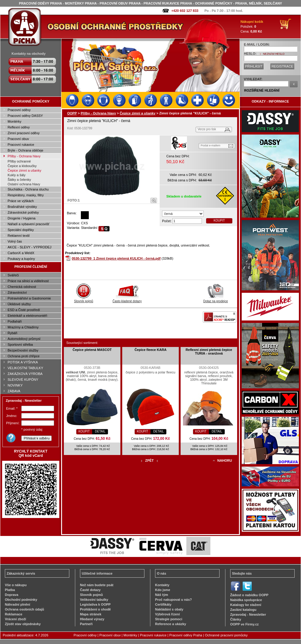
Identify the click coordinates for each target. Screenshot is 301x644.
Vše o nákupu (16, 585)
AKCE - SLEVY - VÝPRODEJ (29, 247)
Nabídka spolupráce (246, 600)
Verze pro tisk (207, 129)
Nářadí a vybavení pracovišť (28, 224)
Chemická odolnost (22, 287)
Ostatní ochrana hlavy (24, 184)
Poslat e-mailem (211, 145)
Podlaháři (15, 321)
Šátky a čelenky (19, 180)
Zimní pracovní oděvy (24, 133)
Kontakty (162, 585)
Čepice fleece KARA (150, 350)
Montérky (14, 121)
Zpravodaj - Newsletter (248, 614)
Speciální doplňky (21, 230)
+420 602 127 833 (185, 11)
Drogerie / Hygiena (22, 218)
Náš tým (162, 595)
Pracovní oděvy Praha (186, 635)
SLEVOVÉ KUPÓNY (23, 380)
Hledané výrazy (92, 619)
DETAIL (100, 431)
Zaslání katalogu (243, 610)
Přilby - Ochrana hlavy (24, 156)
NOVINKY (15, 385)
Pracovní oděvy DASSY (25, 116)
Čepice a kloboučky (22, 166)
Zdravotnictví (17, 292)
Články (236, 619)
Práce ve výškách (21, 201)
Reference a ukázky (171, 624)
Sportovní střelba (20, 345)
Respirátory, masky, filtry (26, 195)
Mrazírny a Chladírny (23, 327)
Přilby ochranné (19, 161)
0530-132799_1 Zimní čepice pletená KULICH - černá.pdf (116, 258)
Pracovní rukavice (21, 145)
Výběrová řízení (167, 614)
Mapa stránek (91, 614)
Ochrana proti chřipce (24, 356)
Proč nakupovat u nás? (173, 600)
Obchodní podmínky (21, 600)
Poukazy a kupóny (21, 259)
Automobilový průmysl (24, 339)
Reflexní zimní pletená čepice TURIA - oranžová (209, 352)
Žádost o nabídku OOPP (249, 595)
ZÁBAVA (14, 391)
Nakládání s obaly (169, 609)
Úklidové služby (19, 304)
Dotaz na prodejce (215, 299)
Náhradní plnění (17, 604)
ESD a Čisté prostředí (24, 310)
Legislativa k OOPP (95, 604)
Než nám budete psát (97, 585)
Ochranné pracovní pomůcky (226, 635)
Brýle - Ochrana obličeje (25, 150)
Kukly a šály (17, 175)
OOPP (72, 113)
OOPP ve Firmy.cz (244, 624)
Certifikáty (163, 604)
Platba (10, 590)
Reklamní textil (19, 236)
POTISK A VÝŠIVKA (23, 362)
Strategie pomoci (169, 619)
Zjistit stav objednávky (23, 624)
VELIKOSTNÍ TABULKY (25, 368)
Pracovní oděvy (19, 110)
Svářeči (13, 275)
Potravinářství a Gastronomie (29, 298)
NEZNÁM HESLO (274, 54)
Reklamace (14, 614)
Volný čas (15, 241)
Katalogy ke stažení (246, 605)
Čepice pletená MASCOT (92, 350)
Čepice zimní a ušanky (24, 170)
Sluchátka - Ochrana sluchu (28, 189)
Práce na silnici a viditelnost (28, 281)
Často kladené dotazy (127, 299)
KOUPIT (219, 220)
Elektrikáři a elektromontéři (27, 316)
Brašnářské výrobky (22, 207)
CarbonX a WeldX (21, 253)
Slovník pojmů (84, 299)
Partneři (86, 624)
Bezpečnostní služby (23, 350)
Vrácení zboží (16, 619)
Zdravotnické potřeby (23, 212)
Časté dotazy (90, 590)
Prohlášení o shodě (95, 609)
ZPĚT (149, 460)
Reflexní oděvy (19, 127)
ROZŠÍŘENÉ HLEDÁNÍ (262, 90)
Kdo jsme (163, 590)
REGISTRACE (282, 66)
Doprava (12, 595)
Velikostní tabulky (94, 600)
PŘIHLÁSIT (254, 66)
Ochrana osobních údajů (24, 609)
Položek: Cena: (252, 26)
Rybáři (12, 333)
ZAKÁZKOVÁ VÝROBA (25, 374)
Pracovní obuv (18, 139)
